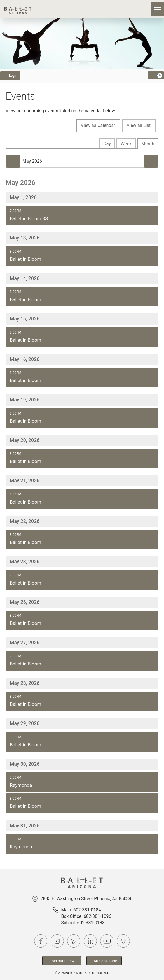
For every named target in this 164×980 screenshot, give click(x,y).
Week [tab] (126, 144)
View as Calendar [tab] (98, 125)
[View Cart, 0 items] (156, 75)
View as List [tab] (139, 125)
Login (10, 75)
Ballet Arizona (18, 9)
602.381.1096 (104, 961)
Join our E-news (62, 961)
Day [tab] (107, 144)
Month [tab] (148, 144)
